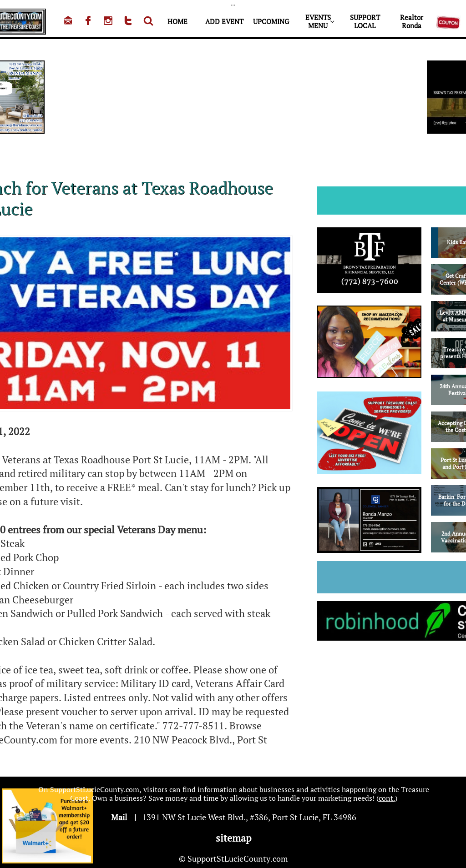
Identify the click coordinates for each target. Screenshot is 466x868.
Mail (119, 817)
